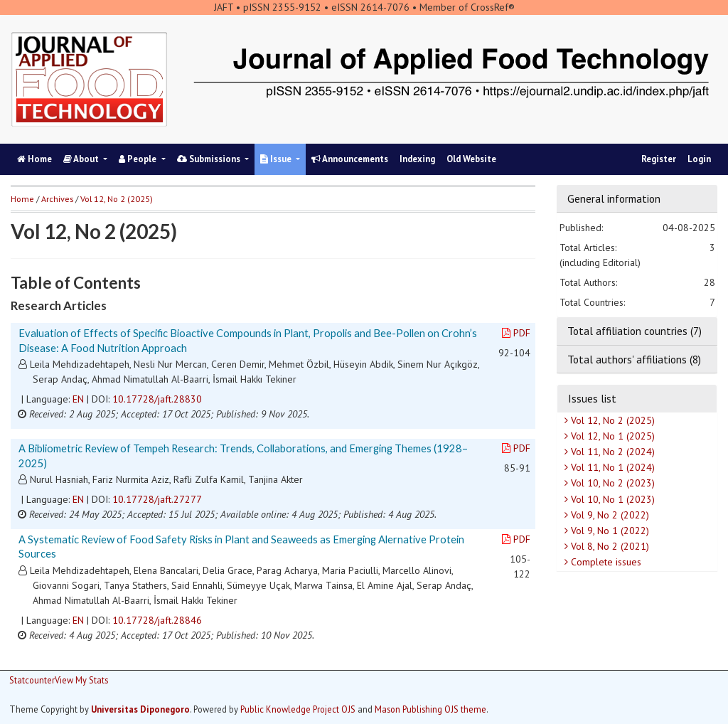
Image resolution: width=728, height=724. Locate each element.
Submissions (210, 159)
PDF (516, 333)
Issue (277, 159)
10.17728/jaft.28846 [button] (157, 620)
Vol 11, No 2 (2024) (611, 452)
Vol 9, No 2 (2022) (609, 515)
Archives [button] (57, 199)
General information (614, 198)
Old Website (471, 159)
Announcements (350, 159)
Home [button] (22, 199)
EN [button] (78, 399)
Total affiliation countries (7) (635, 331)
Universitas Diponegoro (140, 709)
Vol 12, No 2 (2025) (611, 420)
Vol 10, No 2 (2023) (611, 483)
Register (659, 159)
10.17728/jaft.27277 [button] (157, 499)
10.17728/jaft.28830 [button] (157, 399)
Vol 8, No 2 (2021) (609, 546)
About (82, 159)
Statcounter (32, 680)
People (139, 159)
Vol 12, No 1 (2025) (611, 436)
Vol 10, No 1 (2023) (611, 499)
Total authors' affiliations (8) (634, 359)
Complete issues (605, 562)
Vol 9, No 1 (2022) (609, 531)
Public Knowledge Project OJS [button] (298, 709)
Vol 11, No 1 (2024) (611, 467)
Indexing (417, 159)
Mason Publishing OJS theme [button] (430, 709)
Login (699, 159)
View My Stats (81, 680)
